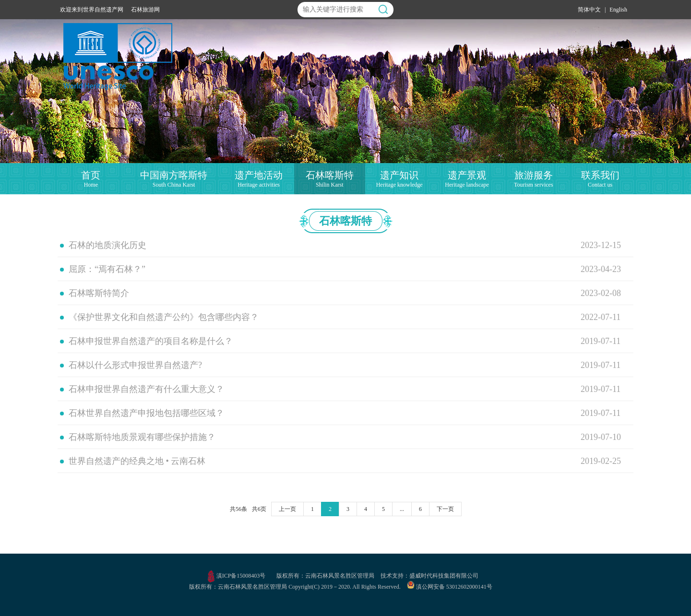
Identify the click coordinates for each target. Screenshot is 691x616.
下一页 (445, 509)
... (402, 509)
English (618, 10)
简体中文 (589, 10)
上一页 (287, 509)
